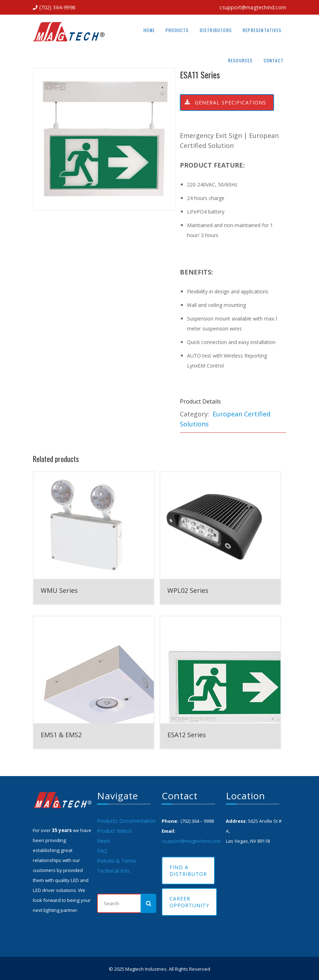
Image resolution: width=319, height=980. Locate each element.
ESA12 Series (187, 735)
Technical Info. (114, 871)
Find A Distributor (188, 871)
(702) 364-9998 (57, 7)
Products (177, 30)
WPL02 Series (188, 590)
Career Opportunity (189, 902)
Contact (274, 60)
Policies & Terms (117, 861)
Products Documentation (126, 821)
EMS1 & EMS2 (61, 735)
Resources (240, 60)
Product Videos (115, 831)
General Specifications (223, 102)
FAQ (102, 851)
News (104, 841)
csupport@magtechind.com (253, 7)
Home (149, 30)
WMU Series (59, 590)
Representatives (262, 30)
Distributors (216, 30)
